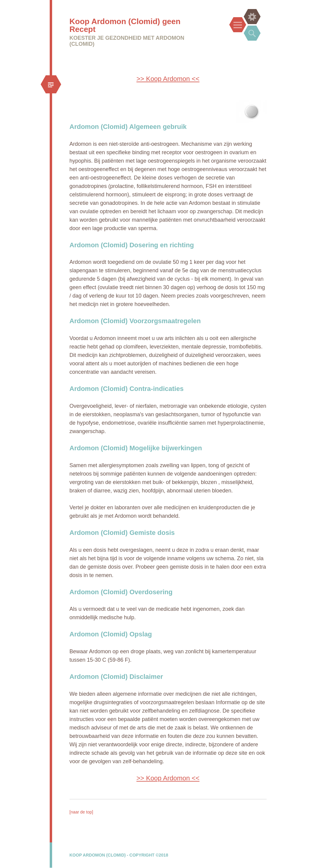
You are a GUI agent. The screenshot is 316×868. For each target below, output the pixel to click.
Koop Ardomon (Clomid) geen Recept (125, 25)
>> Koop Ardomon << (168, 79)
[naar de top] (81, 812)
